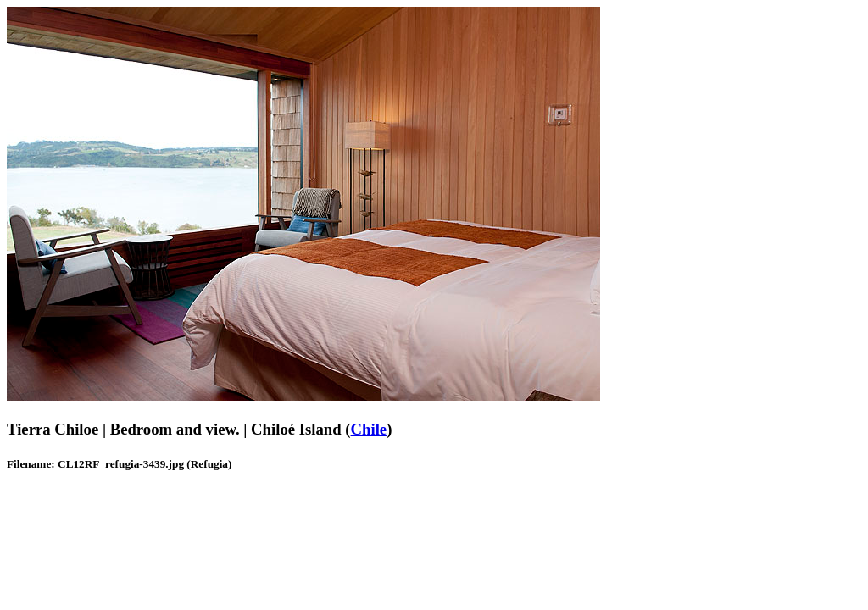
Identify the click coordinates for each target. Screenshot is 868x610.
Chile (369, 429)
